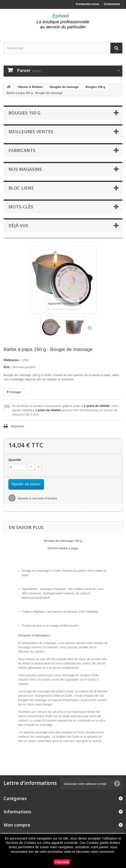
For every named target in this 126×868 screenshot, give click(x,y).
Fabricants (22, 150)
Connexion (112, 4)
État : (8, 367)
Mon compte (17, 825)
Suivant (90, 328)
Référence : (12, 360)
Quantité (15, 460)
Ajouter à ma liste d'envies (37, 498)
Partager (14, 392)
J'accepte (62, 862)
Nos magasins (25, 169)
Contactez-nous (88, 4)
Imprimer (18, 426)
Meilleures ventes (31, 132)
